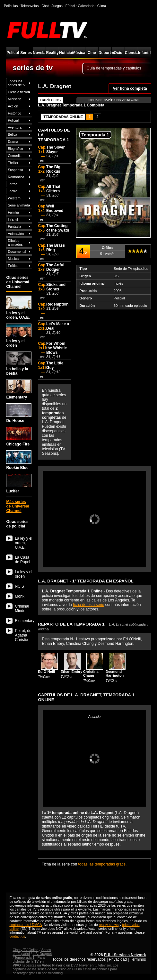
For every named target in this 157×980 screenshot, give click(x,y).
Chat (45, 6)
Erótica (13, 266)
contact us (17, 936)
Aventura (14, 127)
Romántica (16, 177)
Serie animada (19, 205)
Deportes (105, 53)
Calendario (86, 6)
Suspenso (15, 170)
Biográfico (15, 149)
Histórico (14, 113)
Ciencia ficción (19, 92)
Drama (13, 142)
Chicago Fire (19, 437)
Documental (17, 252)
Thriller (13, 163)
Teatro (13, 191)
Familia (13, 212)
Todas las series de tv (17, 83)
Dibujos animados (15, 243)
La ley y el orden (19, 336)
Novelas (39, 53)
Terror (12, 184)
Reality (52, 53)
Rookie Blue (19, 460)
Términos (138, 959)
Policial (13, 120)
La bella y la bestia (19, 364)
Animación (16, 234)
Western (14, 198)
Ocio (118, 53)
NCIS (19, 586)
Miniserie (15, 99)
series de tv (33, 68)
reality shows (109, 925)
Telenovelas (30, 6)
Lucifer (19, 484)
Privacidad (118, 959)
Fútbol (70, 6)
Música (79, 53)
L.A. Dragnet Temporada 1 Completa (71, 105)
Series (26, 53)
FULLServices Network (125, 955)
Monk (19, 596)
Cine (92, 53)
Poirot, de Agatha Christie (23, 635)
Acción (13, 106)
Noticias (65, 53)
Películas (13, 53)
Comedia (15, 156)
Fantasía (14, 226)
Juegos (57, 6)
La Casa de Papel (22, 560)
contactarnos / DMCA (26, 925)
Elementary (19, 389)
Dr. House (19, 413)
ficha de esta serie (88, 605)
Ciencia (131, 53)
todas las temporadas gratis (102, 864)
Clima (102, 6)
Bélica (12, 134)
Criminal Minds (22, 609)
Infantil (144, 53)
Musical (13, 259)
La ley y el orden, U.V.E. (19, 308)
